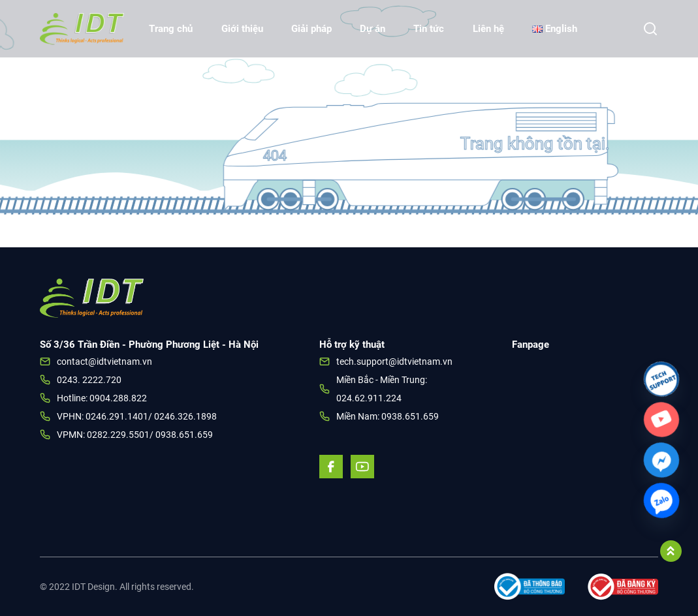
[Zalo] (661, 501)
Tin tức (429, 29)
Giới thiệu (242, 29)
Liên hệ (488, 29)
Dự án (373, 29)
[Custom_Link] (661, 420)
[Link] (661, 379)
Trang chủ (171, 29)
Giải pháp (311, 29)
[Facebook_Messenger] (661, 460)
